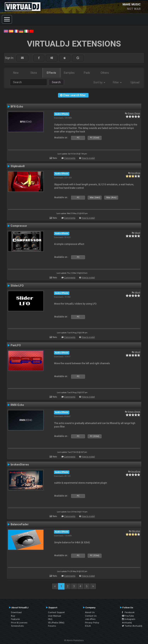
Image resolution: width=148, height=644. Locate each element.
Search (56, 82)
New (16, 73)
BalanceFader (20, 524)
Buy (13, 616)
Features (15, 619)
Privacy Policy (92, 623)
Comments (70, 158)
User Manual (55, 616)
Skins (34, 73)
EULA (88, 626)
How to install (88, 158)
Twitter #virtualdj (132, 626)
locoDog (136, 173)
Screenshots (17, 626)
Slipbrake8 (18, 166)
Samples (69, 73)
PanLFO (16, 345)
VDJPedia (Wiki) (56, 623)
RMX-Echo (17, 405)
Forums (52, 626)
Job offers (90, 619)
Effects (51, 73)
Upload (135, 82)
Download (16, 612)
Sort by (99, 82)
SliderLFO (17, 286)
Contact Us (91, 616)
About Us (90, 612)
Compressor (19, 226)
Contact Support (56, 612)
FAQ (50, 619)
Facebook (128, 612)
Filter (117, 82)
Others (105, 73)
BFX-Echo (17, 107)
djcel (137, 233)
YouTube (128, 616)
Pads (87, 73)
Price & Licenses (19, 623)
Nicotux (136, 531)
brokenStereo (20, 465)
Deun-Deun (134, 113)
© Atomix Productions (74, 640)
